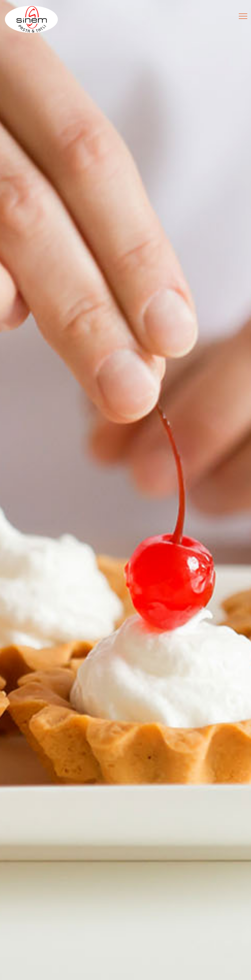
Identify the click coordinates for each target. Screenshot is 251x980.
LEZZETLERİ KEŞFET (125, 523)
